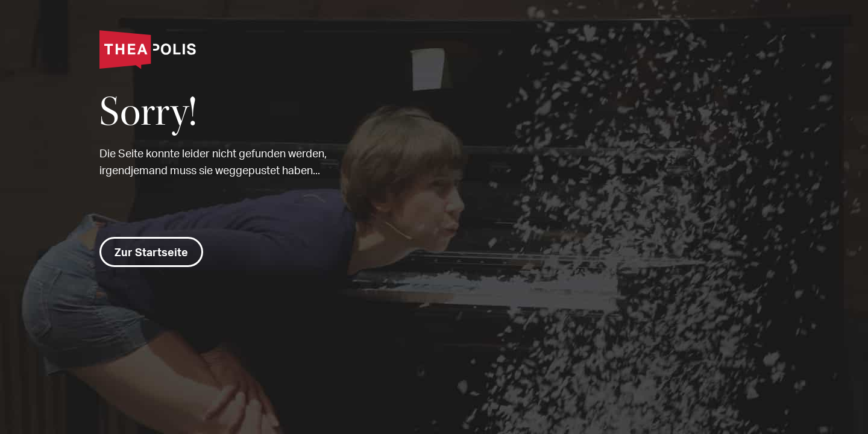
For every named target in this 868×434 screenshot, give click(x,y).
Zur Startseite (151, 252)
